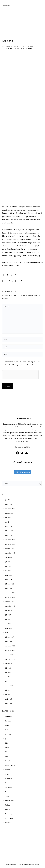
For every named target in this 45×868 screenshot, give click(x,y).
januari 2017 (9, 642)
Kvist (7, 756)
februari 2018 (10, 584)
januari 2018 (9, 588)
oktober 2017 (9, 602)
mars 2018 (9, 580)
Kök (7, 752)
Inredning (8, 734)
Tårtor (7, 796)
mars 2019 (9, 527)
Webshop (8, 823)
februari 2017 (10, 637)
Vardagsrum (9, 814)
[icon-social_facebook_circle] (18, 453)
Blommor (8, 725)
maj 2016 (8, 677)
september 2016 (10, 659)
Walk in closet (9, 818)
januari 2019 (9, 535)
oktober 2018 (9, 549)
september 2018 (10, 553)
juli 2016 (8, 668)
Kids (7, 743)
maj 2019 (8, 522)
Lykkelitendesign (10, 765)
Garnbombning (8, 281)
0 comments (7, 49)
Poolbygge (8, 779)
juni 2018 (8, 566)
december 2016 (10, 646)
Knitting (8, 748)
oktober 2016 (9, 655)
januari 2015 (9, 704)
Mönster (8, 770)
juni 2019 (8, 518)
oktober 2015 (9, 686)
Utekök (7, 805)
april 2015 (9, 699)
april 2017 (9, 628)
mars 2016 (9, 681)
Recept (7, 783)
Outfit (7, 774)
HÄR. (28, 447)
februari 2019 (10, 531)
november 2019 (10, 509)
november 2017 (10, 597)
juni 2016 (8, 673)
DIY (7, 730)
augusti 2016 (9, 664)
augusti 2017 (9, 611)
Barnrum (8, 721)
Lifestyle (8, 761)
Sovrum (8, 792)
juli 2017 (8, 615)
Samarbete (8, 787)
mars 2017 (9, 633)
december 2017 (10, 593)
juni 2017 (8, 619)
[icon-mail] (27, 453)
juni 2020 (8, 500)
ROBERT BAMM (34, 864)
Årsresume (8, 717)
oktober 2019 (9, 513)
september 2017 (10, 606)
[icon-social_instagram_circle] (23, 453)
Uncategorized (27, 49)
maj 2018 (8, 571)
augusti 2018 (9, 558)
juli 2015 (8, 690)
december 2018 (10, 540)
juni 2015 (8, 695)
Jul (6, 739)
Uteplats (8, 810)
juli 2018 (8, 562)
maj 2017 (8, 624)
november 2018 (10, 544)
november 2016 (10, 650)
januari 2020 (9, 504)
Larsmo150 (20, 281)
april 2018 (9, 575)
